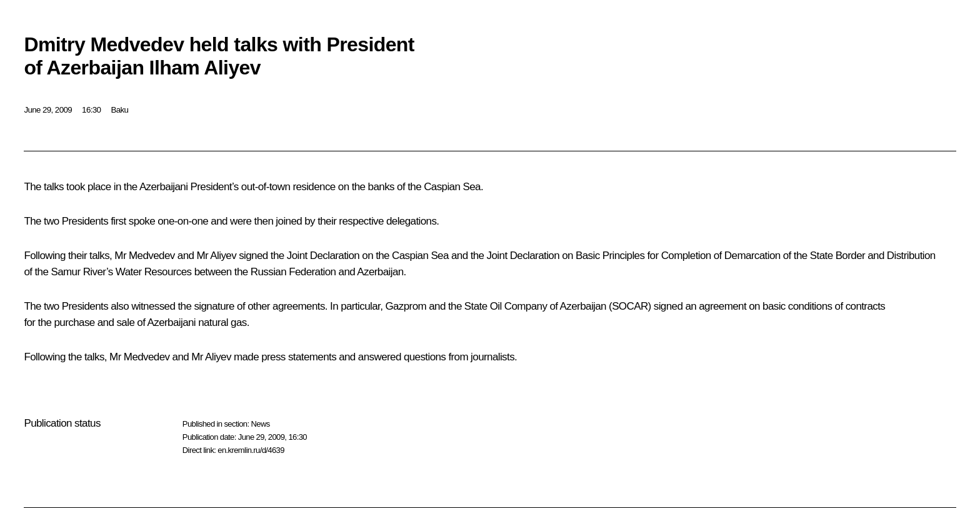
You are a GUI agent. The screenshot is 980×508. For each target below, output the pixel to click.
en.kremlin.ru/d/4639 (251, 450)
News (260, 424)
